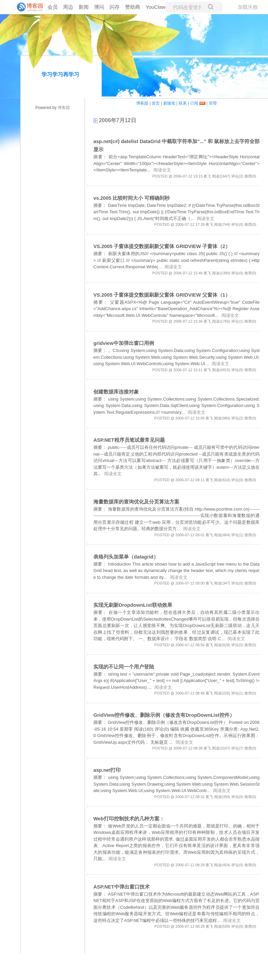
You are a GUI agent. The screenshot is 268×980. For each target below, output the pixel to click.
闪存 (115, 7)
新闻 (84, 7)
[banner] (27, 7)
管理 (213, 103)
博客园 (64, 108)
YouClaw (156, 7)
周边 (68, 7)
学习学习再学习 (60, 74)
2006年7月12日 (115, 120)
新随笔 (169, 103)
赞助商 (133, 7)
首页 (156, 103)
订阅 (194, 103)
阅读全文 (162, 170)
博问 (99, 7)
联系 (183, 103)
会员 (53, 7)
